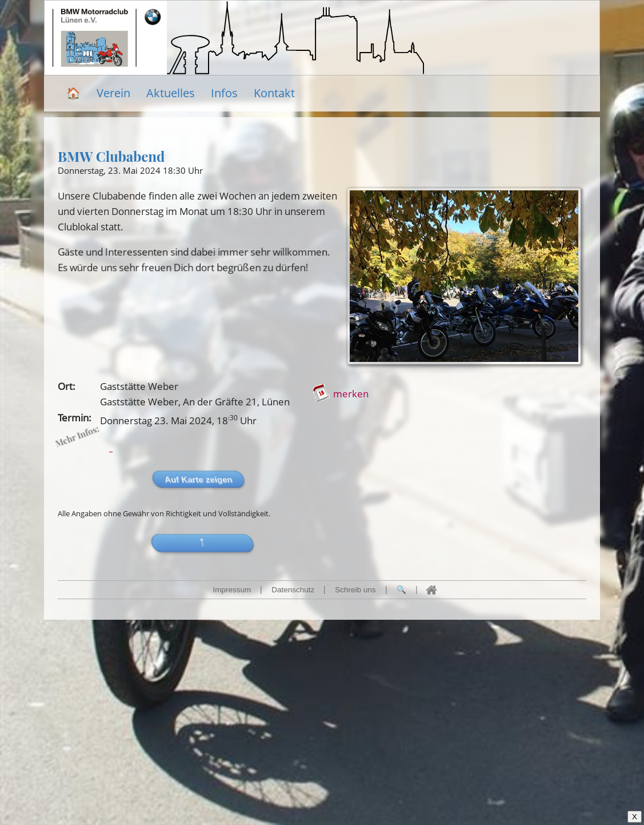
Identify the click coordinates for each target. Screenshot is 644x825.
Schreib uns (355, 590)
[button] (399, 543)
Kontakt (274, 93)
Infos (224, 93)
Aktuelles (171, 93)
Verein (113, 93)
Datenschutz (293, 590)
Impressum (232, 590)
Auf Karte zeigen (393, 479)
